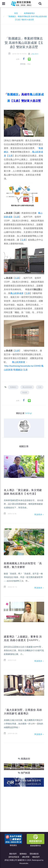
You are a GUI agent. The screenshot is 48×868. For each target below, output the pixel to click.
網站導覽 (26, 857)
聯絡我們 (36, 857)
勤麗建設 (13, 387)
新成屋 (25, 392)
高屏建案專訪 (29, 13)
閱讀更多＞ (39, 514)
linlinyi (34, 54)
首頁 (16, 13)
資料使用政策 (14, 857)
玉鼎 (10, 156)
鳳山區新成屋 (17, 293)
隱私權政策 (34, 854)
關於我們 (13, 854)
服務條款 (23, 854)
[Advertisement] (24, 812)
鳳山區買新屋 (19, 362)
